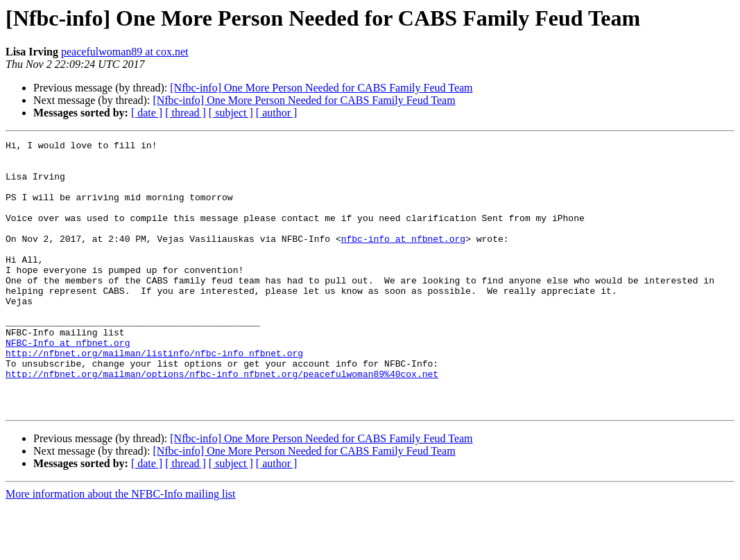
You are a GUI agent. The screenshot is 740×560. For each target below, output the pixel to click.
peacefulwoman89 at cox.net (124, 52)
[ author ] (277, 113)
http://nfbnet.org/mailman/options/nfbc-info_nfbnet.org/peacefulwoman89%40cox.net (222, 421)
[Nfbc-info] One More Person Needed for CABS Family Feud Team (321, 88)
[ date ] (147, 113)
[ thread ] (186, 113)
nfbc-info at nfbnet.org (403, 259)
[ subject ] (231, 113)
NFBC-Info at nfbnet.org (68, 384)
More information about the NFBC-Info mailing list (121, 548)
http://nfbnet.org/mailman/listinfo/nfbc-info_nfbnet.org (154, 396)
